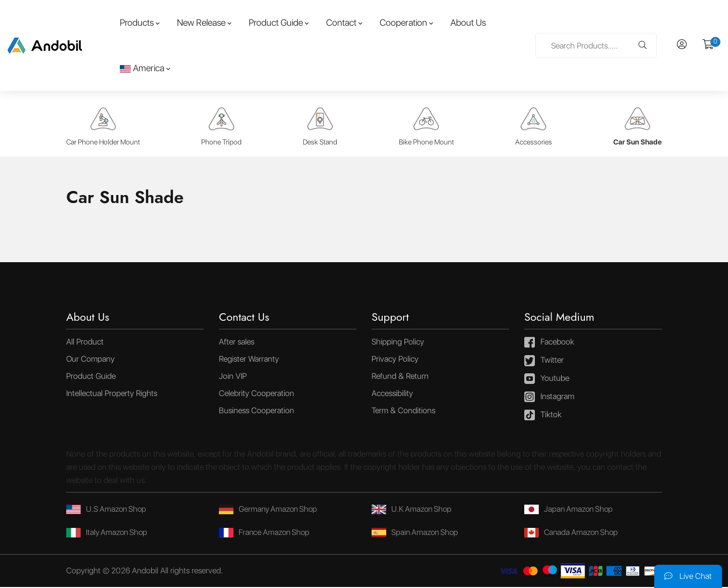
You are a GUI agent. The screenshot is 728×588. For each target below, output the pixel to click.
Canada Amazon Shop (573, 533)
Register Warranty (249, 360)
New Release (201, 22)
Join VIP (233, 377)
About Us (468, 22)
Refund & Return (400, 377)
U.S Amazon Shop (108, 510)
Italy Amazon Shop (109, 533)
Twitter (544, 362)
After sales (237, 343)
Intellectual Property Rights (112, 394)
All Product (85, 343)
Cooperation (403, 22)
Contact (341, 22)
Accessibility (392, 394)
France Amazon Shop (266, 533)
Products (137, 22)
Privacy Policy (395, 360)
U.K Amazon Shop (413, 510)
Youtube (547, 380)
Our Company (90, 360)
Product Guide (276, 22)
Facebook (549, 344)
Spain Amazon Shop (417, 533)
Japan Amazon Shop (571, 510)
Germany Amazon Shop (270, 510)
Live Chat (688, 576)
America (142, 68)
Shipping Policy (398, 343)
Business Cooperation (257, 411)
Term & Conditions (403, 411)
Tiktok (543, 416)
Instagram (549, 398)
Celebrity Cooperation (257, 394)
